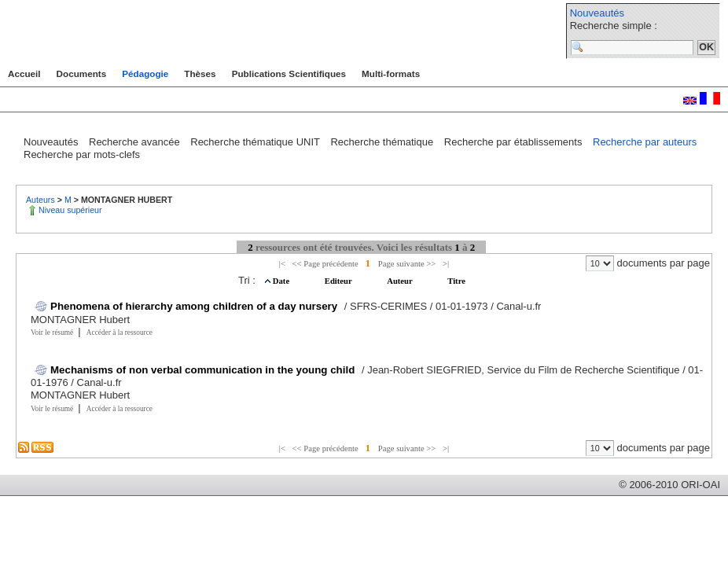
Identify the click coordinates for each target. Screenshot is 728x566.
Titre (456, 281)
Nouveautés (597, 13)
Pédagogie (145, 74)
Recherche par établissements (515, 142)
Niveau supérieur (70, 210)
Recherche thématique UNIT (256, 142)
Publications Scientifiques (289, 74)
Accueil (24, 74)
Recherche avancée (136, 142)
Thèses (200, 74)
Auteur (401, 281)
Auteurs (42, 200)
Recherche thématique (383, 142)
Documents (82, 74)
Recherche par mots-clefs (82, 154)
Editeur (339, 281)
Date (282, 281)
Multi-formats (391, 74)
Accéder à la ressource (119, 333)
